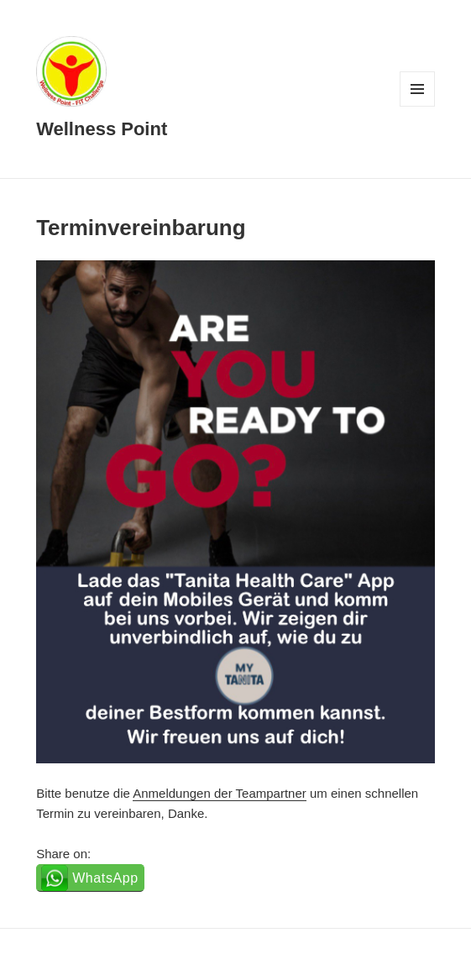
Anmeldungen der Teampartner (220, 793)
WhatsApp (105, 878)
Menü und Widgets (418, 106)
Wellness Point (102, 129)
